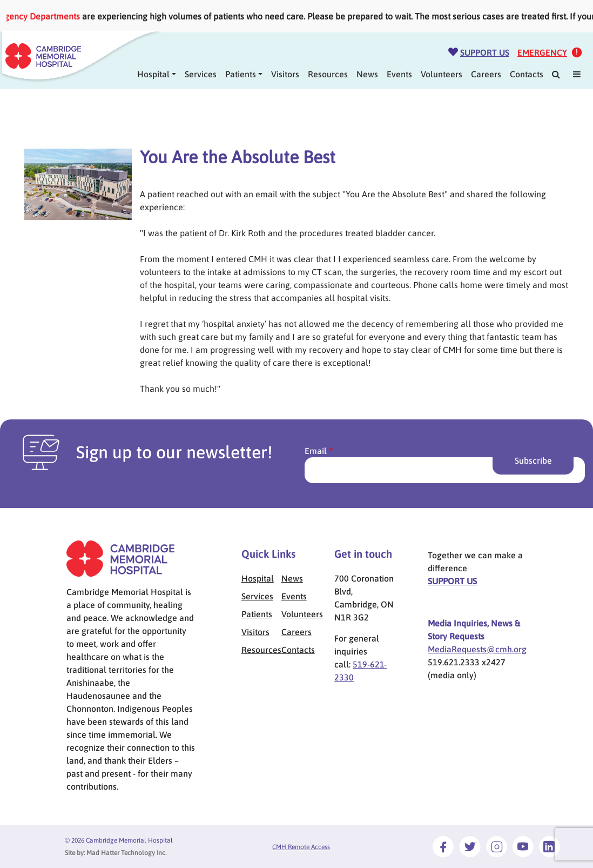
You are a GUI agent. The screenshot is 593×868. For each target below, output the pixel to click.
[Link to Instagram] (497, 846)
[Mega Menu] (577, 74)
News (367, 74)
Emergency (542, 52)
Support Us (485, 52)
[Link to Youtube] (523, 846)
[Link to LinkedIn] (550, 846)
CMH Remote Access (301, 847)
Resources (328, 74)
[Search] (556, 74)
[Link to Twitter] (470, 846)
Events (399, 74)
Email (316, 451)
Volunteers (442, 74)
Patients (241, 74)
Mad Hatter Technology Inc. (126, 853)
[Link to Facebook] (443, 846)
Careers (486, 74)
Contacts (527, 74)
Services (201, 74)
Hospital (258, 578)
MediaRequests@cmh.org (477, 649)
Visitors (285, 74)
